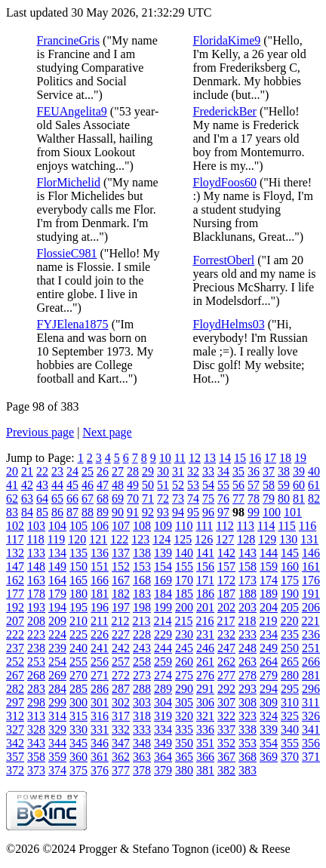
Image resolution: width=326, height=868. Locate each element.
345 (78, 743)
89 (103, 512)
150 (78, 566)
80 (284, 499)
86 (57, 512)
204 (269, 607)
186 (205, 594)
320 (184, 716)
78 (254, 499)
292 (226, 689)
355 (290, 743)
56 (238, 485)
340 (290, 729)
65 (57, 499)
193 (36, 607)
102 (15, 526)
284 (57, 689)
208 (36, 621)
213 (141, 621)
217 (226, 621)
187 (226, 594)
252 (15, 662)
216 (205, 621)
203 (248, 607)
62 (12, 499)
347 (121, 743)
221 (310, 621)
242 (121, 648)
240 (78, 648)
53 (193, 485)
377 (121, 770)
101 (293, 512)
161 (311, 566)
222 (15, 634)
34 (223, 471)
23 (57, 471)
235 (290, 634)
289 (163, 689)
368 (248, 757)
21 (27, 471)
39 (299, 471)
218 (247, 621)
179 (57, 594)
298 (36, 702)
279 (269, 675)
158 (248, 566)
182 (121, 594)
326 (311, 716)
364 (163, 757)
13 (210, 458)
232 (226, 634)
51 (163, 485)
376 (100, 770)
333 (142, 729)
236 (311, 634)
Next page (107, 432)
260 (184, 662)
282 (15, 689)
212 (120, 621)
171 (205, 580)
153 (142, 566)
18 (285, 458)
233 (248, 634)
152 (121, 566)
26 (103, 471)
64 (42, 499)
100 (272, 512)
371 (311, 757)
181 (100, 594)
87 (72, 512)
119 (56, 539)
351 (205, 743)
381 (205, 770)
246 (205, 648)
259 (163, 662)
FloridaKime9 (227, 40)
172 (226, 580)
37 (269, 471)
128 (246, 539)
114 (266, 526)
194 (57, 607)
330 (78, 729)
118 (35, 539)
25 (88, 471)
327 (15, 729)
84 (27, 512)
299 (57, 702)
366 (205, 757)
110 (184, 526)
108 (142, 526)
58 (269, 485)
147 (15, 566)
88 (88, 512)
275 (184, 675)
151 (100, 566)
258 (142, 662)
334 (163, 729)
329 (57, 729)
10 (165, 458)
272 (121, 675)
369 (269, 757)
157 (226, 566)
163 (36, 580)
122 (119, 539)
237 (15, 648)
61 (314, 485)
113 (246, 526)
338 (248, 729)
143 (248, 553)
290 (184, 689)
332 (121, 729)
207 (15, 621)
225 (78, 634)
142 (226, 553)
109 (163, 526)
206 (311, 607)
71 (148, 499)
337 (226, 729)
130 (288, 539)
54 (208, 485)
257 (121, 662)
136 (100, 553)
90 (118, 512)
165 (78, 580)
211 (99, 621)
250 (290, 648)
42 (27, 485)
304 (163, 702)
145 (290, 553)
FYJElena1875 (73, 324)
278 (248, 675)
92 (148, 512)
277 (226, 675)
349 (163, 743)
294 (269, 689)
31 (178, 471)
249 (269, 648)
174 (269, 580)
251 (311, 648)
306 (205, 702)
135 (78, 553)
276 (205, 675)
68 (103, 499)
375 (78, 770)
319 (163, 716)
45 (72, 485)
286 (100, 689)
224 (57, 634)
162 (15, 580)
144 (269, 553)
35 (238, 471)
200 (184, 607)
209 (57, 621)
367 (226, 757)
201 (205, 607)
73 (178, 499)
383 (248, 770)
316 (100, 716)
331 (100, 729)
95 (193, 512)
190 (290, 594)
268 (36, 675)
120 (77, 539)
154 (163, 566)
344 (57, 743)
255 (78, 662)
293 (248, 689)
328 (36, 729)
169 (163, 580)
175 (290, 580)
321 (205, 716)
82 (314, 499)
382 (226, 770)
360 (78, 757)
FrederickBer (225, 111)
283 (36, 689)
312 (15, 716)
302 (121, 702)
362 (121, 757)
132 (15, 553)
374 (57, 770)
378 (142, 770)
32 (193, 471)
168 (142, 580)
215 (183, 621)
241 (100, 648)
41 (12, 485)
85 (42, 512)
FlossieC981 (67, 253)
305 (184, 702)
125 (183, 539)
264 (269, 662)
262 (226, 662)
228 (142, 634)
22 (42, 471)
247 (226, 648)
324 (269, 716)
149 (57, 566)
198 (142, 607)
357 (15, 757)
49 (133, 485)
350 (184, 743)
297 (15, 702)
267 (15, 675)
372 (15, 770)
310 (290, 702)
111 (204, 526)
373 (36, 770)
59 (284, 485)
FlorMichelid (69, 182)
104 (57, 526)
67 (88, 499)
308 (248, 702)
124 (161, 539)
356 (311, 743)
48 (118, 485)
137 (121, 553)
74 (193, 499)
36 (254, 471)
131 (309, 539)
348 (142, 743)
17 (270, 458)
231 (205, 634)
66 (72, 499)
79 (269, 499)
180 (78, 594)
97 (223, 512)
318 (142, 716)
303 (142, 702)
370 (290, 757)
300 (78, 702)
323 (248, 716)
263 (248, 662)
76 (223, 499)
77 (238, 499)
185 (184, 594)
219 (268, 621)
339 (269, 729)
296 (311, 689)
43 (42, 485)
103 (36, 526)
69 (118, 499)
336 (205, 729)
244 (163, 648)
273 (142, 675)
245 (184, 648)
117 (15, 539)
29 (148, 471)
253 (36, 662)
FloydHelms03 (229, 324)
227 (121, 634)
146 (311, 553)
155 (184, 566)
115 (286, 526)
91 (133, 512)
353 (248, 743)
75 (208, 499)
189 (269, 594)
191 (311, 594)
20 (12, 471)
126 (204, 539)
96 (208, 512)
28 (133, 471)
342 (15, 743)
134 (57, 553)
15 (240, 458)
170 (184, 580)
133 (36, 553)
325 (290, 716)
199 (163, 607)
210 (78, 621)
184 (163, 594)
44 (57, 485)
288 (142, 689)
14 (225, 458)
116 (308, 526)
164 (57, 580)
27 (118, 471)
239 (57, 648)
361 (100, 757)
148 (36, 566)
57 (254, 485)
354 (269, 743)
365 (184, 757)
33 (208, 471)
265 (290, 662)
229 (163, 634)
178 (36, 594)
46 (88, 485)
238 (36, 648)
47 (103, 485)
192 (15, 607)
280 (290, 675)
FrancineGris (69, 40)
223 (36, 634)
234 (269, 634)
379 (163, 770)
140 (184, 553)
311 (311, 702)
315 (78, 716)
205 (290, 607)
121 (98, 539)
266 (311, 662)
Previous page (40, 432)
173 (248, 580)
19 (300, 458)
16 (255, 458)
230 (184, 634)
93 (163, 512)
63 (27, 499)
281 (311, 675)
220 (289, 621)
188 (248, 594)
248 (248, 648)
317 (121, 716)
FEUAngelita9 (72, 111)
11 (180, 458)
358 (36, 757)
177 (15, 594)
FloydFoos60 (225, 182)
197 (121, 607)
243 (142, 648)
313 (36, 716)
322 (226, 716)
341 (311, 729)
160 (290, 566)
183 (142, 594)
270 (78, 675)
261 (205, 662)
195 (78, 607)
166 (100, 580)
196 (100, 607)
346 (100, 743)
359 (57, 757)
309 (269, 702)
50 (148, 485)
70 (133, 499)
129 (267, 539)
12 (195, 458)
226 (100, 634)
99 (254, 512)
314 (57, 716)
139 (163, 553)
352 (226, 743)
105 (78, 526)
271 (100, 675)
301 (100, 702)
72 (163, 499)
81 (299, 499)
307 (226, 702)
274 (163, 675)
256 (100, 662)
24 (72, 471)
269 (57, 675)
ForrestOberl (224, 260)
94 (178, 512)
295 (290, 689)
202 (226, 607)
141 (205, 553)
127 (225, 539)
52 (178, 485)
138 (142, 553)
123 (140, 539)
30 (163, 471)
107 (121, 526)
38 (284, 471)
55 (223, 485)
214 (162, 621)
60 (299, 485)
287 (121, 689)
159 (269, 566)
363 (142, 757)
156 (205, 566)
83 (12, 512)
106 (100, 526)
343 (36, 743)
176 (311, 580)
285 (78, 689)
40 (314, 471)
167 (121, 580)
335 (184, 729)
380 (184, 770)
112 (225, 526)
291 (205, 689)
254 (57, 662)
